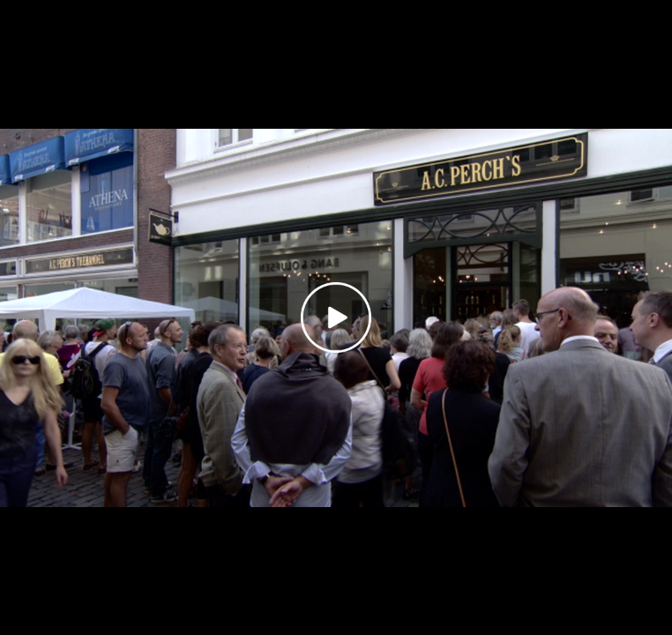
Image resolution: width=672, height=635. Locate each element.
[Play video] (336, 317)
